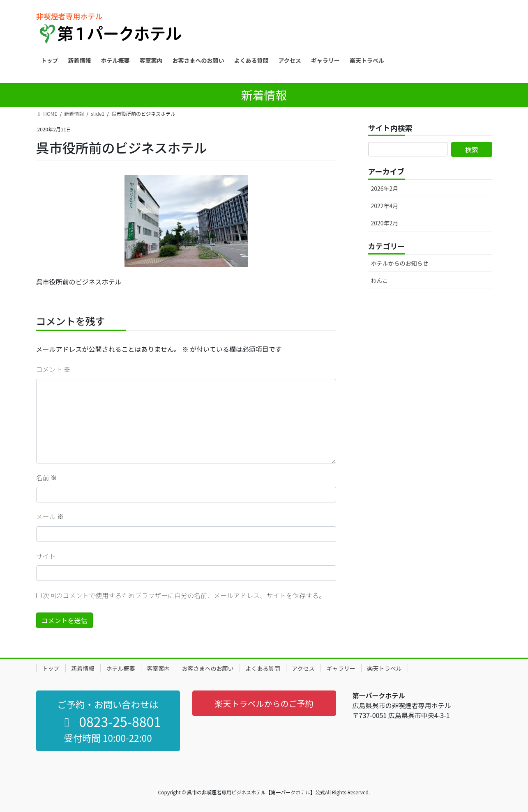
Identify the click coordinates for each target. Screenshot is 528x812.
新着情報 (83, 668)
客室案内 (159, 668)
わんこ (380, 280)
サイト (46, 556)
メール (50, 516)
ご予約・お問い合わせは (108, 704)
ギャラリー (341, 668)
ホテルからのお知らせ (400, 263)
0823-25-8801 (110, 721)
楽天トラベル (385, 668)
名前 (47, 477)
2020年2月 (385, 223)
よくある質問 (263, 668)
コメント (53, 369)
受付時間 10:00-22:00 (108, 738)
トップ (51, 668)
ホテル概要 (121, 668)
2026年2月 (385, 188)
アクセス (303, 668)
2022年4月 (385, 206)
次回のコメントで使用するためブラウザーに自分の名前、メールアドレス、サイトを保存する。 (184, 595)
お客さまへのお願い (208, 668)
